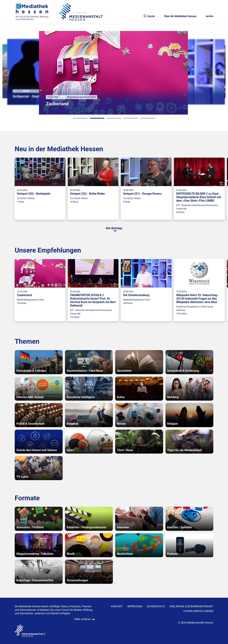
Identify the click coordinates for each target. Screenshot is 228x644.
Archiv (210, 16)
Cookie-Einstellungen (198, 611)
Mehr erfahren (83, 619)
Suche (149, 16)
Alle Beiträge (114, 228)
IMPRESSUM (135, 606)
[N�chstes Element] (222, 73)
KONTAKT (117, 606)
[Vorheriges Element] (6, 73)
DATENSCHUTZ (156, 606)
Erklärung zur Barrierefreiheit (191, 606)
